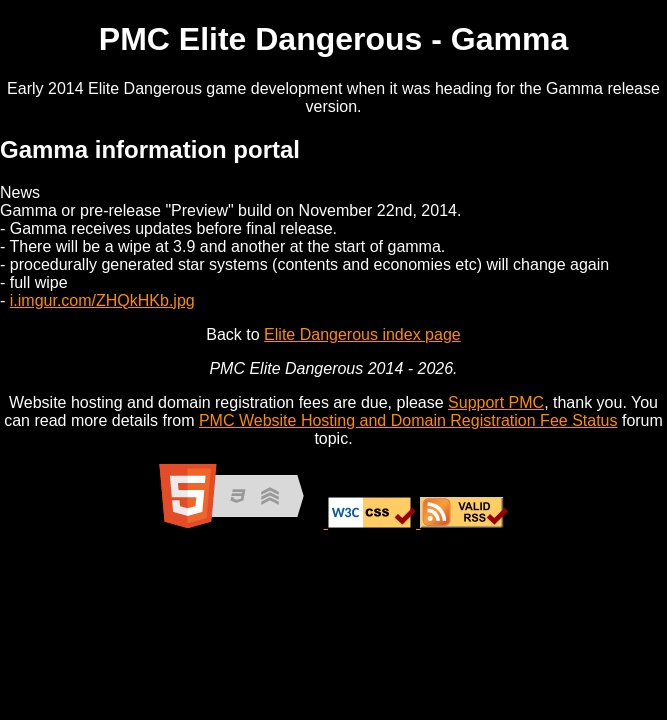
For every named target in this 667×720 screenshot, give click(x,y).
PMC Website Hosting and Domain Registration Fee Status (408, 420)
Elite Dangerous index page (362, 334)
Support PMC (496, 402)
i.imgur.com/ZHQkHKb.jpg (102, 300)
